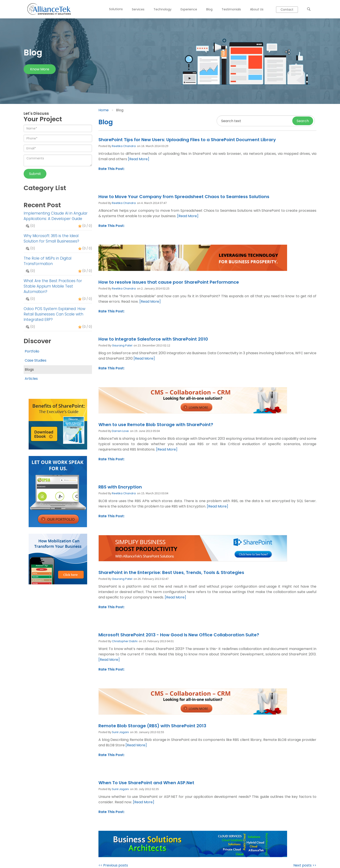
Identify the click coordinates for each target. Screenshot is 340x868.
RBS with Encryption (120, 487)
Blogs (29, 369)
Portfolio (32, 351)
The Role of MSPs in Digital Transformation (47, 261)
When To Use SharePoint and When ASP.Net (146, 783)
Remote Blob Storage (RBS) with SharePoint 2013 (152, 726)
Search (303, 121)
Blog (209, 9)
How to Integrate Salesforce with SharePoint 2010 (153, 339)
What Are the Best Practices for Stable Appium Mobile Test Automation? (53, 286)
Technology (163, 9)
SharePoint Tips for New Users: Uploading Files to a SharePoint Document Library (187, 140)
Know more (40, 69)
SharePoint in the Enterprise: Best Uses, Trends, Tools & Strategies (171, 572)
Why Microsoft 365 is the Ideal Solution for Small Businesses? (51, 238)
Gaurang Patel (122, 345)
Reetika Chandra (124, 146)
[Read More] (139, 159)
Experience (189, 9)
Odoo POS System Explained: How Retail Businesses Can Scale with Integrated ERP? (55, 314)
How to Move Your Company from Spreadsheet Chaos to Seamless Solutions (184, 197)
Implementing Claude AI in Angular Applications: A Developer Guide (56, 216)
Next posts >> (305, 865)
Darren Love (120, 431)
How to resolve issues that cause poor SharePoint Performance (169, 282)
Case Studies (36, 360)
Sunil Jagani (120, 732)
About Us (257, 9)
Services (138, 9)
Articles (31, 379)
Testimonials (231, 9)
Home (104, 110)
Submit (35, 174)
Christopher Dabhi (125, 641)
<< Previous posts (113, 865)
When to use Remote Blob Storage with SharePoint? (156, 425)
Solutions (116, 9)
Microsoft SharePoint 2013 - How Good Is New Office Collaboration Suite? (179, 635)
